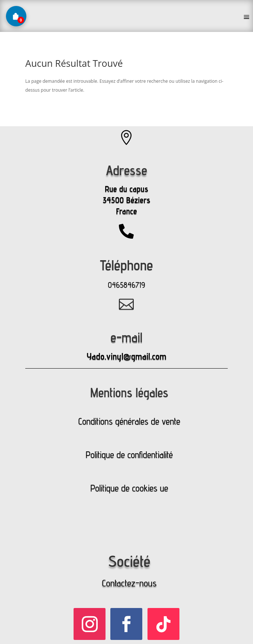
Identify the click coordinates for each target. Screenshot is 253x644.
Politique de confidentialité (129, 455)
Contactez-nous (129, 583)
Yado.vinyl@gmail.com (126, 356)
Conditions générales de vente (129, 421)
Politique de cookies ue (129, 488)
